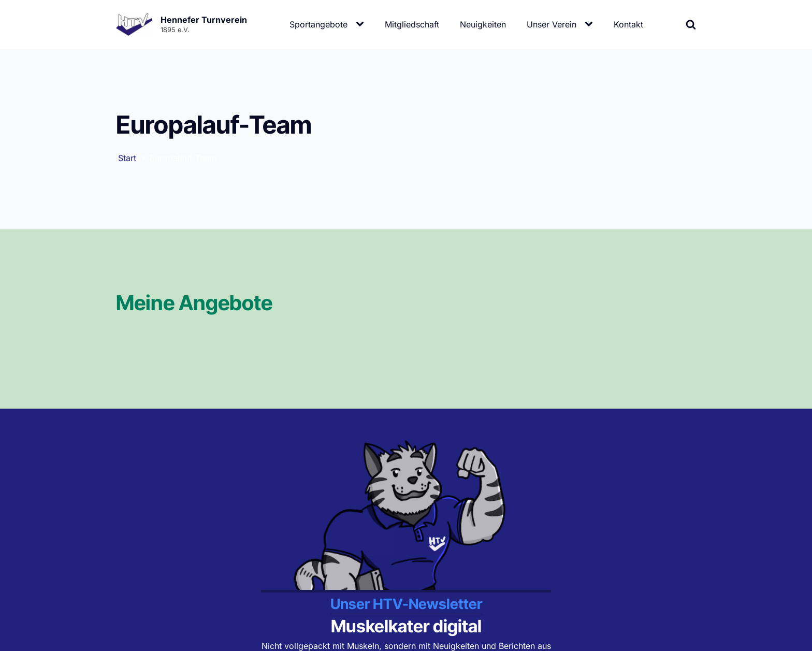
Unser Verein (552, 24)
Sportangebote (318, 24)
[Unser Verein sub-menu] (591, 24)
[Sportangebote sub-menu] (362, 24)
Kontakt (628, 24)
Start (127, 158)
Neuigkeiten (483, 24)
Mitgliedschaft (412, 24)
